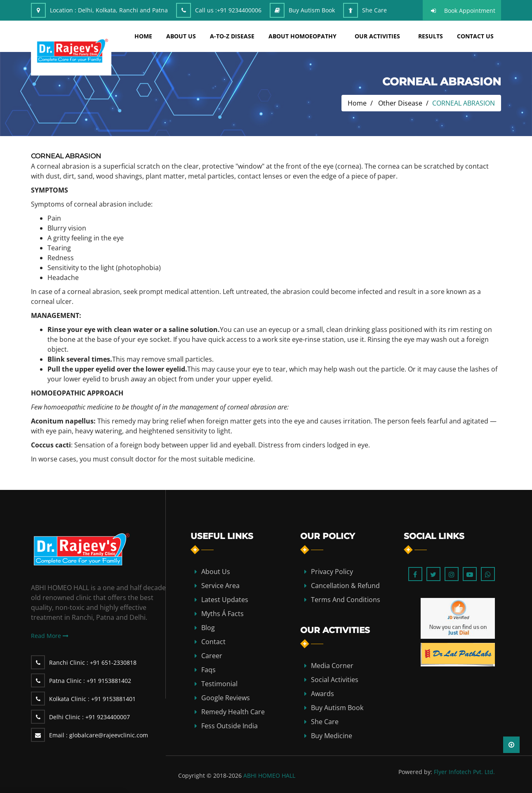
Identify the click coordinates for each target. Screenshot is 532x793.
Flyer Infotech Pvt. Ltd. (464, 772)
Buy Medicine (332, 736)
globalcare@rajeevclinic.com (99, 735)
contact (213, 642)
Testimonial (219, 684)
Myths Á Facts (222, 614)
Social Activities (335, 680)
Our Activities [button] (377, 36)
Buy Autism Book (312, 10)
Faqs (208, 670)
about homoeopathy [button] (302, 36)
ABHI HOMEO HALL (269, 775)
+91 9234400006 (239, 10)
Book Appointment (470, 11)
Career (212, 656)
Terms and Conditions (346, 600)
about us (181, 36)
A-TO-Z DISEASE (232, 36)
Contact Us (475, 36)
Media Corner (332, 666)
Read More (50, 636)
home (143, 36)
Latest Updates (225, 600)
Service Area (220, 586)
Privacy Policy (332, 572)
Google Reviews (226, 698)
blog (208, 628)
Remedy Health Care (233, 712)
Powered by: (415, 772)
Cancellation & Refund (345, 586)
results (431, 36)
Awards (322, 694)
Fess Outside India (230, 726)
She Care (374, 10)
